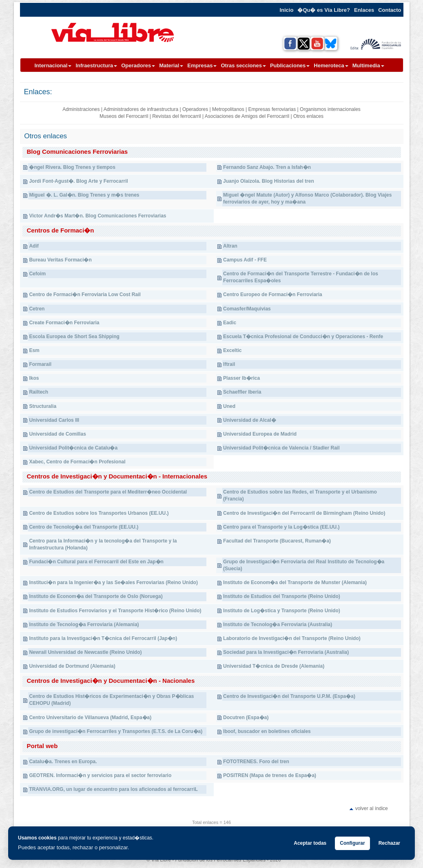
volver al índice (372, 808)
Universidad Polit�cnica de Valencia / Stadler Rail (281, 448)
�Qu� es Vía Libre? (324, 10)
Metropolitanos (228, 109)
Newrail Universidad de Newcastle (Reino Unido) (85, 652)
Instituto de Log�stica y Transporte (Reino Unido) (282, 611)
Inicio (286, 10)
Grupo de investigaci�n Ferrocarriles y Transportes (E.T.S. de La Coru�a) (116, 731)
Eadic (230, 323)
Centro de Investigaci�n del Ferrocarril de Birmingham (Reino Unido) (304, 513)
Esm (34, 350)
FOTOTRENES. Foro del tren (256, 762)
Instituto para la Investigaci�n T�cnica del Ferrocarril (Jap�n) (103, 638)
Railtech (39, 392)
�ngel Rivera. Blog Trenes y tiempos (72, 167)
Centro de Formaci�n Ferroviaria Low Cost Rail (85, 294)
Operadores (138, 65)
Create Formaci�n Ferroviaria (64, 323)
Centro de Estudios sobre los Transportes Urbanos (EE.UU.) (99, 513)
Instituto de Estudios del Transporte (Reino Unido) (282, 596)
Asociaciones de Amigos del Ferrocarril (247, 116)
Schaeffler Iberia (242, 392)
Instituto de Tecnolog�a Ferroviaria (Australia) (278, 624)
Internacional (53, 65)
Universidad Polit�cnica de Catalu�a (73, 448)
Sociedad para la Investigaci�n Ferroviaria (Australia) (286, 652)
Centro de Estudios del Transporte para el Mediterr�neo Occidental (108, 492)
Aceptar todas (310, 843)
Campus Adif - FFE (245, 260)
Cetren (37, 309)
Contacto (390, 10)
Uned (229, 406)
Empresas (202, 65)
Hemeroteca (331, 65)
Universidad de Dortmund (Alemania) (72, 666)
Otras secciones (243, 65)
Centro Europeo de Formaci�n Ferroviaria (273, 294)
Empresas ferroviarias (272, 109)
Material (171, 65)
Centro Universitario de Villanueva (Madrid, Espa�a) (90, 717)
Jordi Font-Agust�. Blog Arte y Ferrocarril (78, 181)
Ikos (34, 378)
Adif (34, 246)
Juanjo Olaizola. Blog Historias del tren (269, 181)
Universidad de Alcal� (250, 420)
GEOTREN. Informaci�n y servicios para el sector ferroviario (100, 775)
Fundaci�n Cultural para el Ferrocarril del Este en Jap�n (96, 562)
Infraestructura (96, 65)
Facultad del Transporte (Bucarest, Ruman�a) (277, 541)
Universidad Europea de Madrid (260, 434)
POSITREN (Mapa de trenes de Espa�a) (270, 775)
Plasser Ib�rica (241, 378)
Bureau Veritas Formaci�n (60, 260)
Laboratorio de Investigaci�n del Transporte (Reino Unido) (292, 638)
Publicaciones (290, 65)
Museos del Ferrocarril (124, 116)
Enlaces (364, 10)
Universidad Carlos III (54, 420)
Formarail (40, 364)
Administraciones (81, 109)
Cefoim (37, 274)
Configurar (352, 843)
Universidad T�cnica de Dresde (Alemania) (274, 666)
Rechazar (389, 843)
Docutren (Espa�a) (246, 717)
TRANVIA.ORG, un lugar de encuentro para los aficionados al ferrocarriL (113, 789)
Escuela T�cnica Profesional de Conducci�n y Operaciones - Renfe (303, 337)
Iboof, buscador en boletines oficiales (267, 731)
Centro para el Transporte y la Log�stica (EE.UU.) (281, 527)
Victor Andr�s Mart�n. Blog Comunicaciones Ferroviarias (97, 216)
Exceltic (232, 350)
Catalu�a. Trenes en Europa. (63, 762)
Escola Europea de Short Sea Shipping (74, 337)
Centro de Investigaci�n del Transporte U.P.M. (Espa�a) (289, 696)
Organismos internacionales (330, 109)
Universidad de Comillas (57, 434)
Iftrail (229, 364)
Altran (230, 246)
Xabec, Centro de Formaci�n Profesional (77, 462)
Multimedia (368, 65)
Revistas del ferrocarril (176, 116)
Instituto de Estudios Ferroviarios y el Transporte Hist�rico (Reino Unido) (115, 611)
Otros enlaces (308, 116)
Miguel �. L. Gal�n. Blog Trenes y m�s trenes (84, 195)
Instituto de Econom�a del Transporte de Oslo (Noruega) (96, 596)
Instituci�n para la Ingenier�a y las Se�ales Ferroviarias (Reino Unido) (113, 582)
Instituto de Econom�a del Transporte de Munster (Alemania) (295, 582)
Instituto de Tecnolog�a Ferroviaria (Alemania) (84, 624)
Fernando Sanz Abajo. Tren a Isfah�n (267, 167)
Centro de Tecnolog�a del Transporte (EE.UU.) (84, 527)
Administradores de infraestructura (141, 109)
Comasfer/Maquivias (247, 309)
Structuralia (43, 406)
